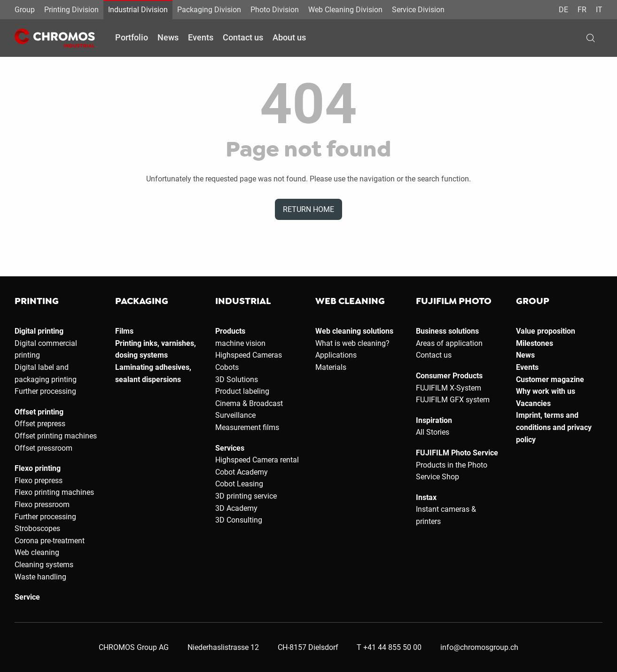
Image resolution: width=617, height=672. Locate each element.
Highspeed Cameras (249, 355)
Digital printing (39, 331)
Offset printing (39, 412)
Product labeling (242, 391)
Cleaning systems (44, 565)
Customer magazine (550, 379)
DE (563, 10)
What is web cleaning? (352, 343)
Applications (336, 355)
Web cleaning (37, 552)
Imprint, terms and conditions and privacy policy (554, 427)
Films (124, 331)
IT (599, 10)
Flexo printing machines (54, 492)
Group (25, 10)
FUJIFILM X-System (449, 388)
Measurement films (247, 427)
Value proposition (546, 331)
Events (201, 37)
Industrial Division (138, 10)
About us (289, 37)
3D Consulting (239, 520)
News (168, 37)
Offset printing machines (56, 436)
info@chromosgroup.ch (479, 647)
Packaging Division (209, 10)
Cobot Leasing (239, 484)
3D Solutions (237, 379)
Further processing (45, 391)
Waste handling (40, 577)
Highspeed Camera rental (257, 460)
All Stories (433, 432)
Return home (308, 209)
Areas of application (449, 343)
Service (27, 597)
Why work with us (546, 391)
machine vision (240, 343)
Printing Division (71, 10)
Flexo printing (38, 468)
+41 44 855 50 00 (392, 647)
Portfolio (132, 37)
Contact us (243, 37)
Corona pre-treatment (50, 541)
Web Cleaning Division (345, 10)
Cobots (227, 367)
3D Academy (236, 508)
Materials (331, 367)
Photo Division (275, 10)
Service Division (418, 10)
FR (582, 10)
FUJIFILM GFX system (453, 400)
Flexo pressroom (42, 504)
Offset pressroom (43, 448)
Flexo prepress (39, 481)
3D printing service (246, 496)
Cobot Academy (242, 472)
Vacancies (533, 403)
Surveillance (235, 415)
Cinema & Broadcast (249, 403)
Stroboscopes (37, 528)
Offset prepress (40, 424)
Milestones (535, 343)
